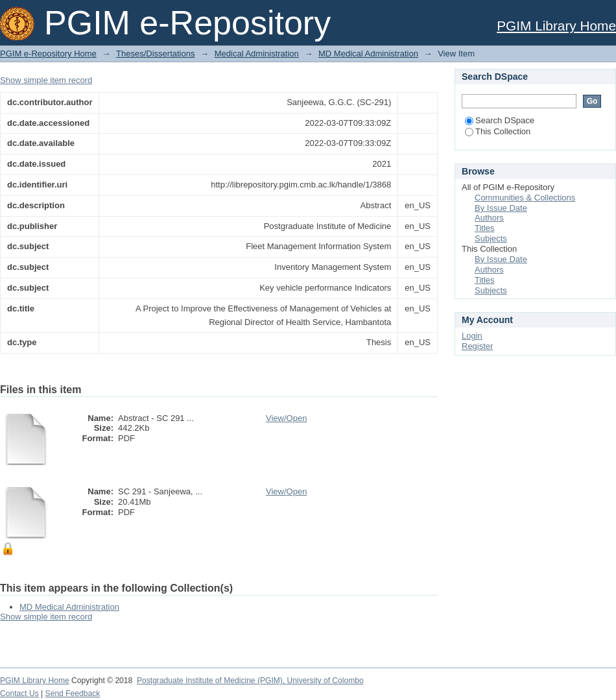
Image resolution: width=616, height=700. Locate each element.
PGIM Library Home (556, 26)
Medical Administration (257, 54)
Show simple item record (46, 80)
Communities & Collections (525, 198)
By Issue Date (501, 208)
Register (477, 346)
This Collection (498, 131)
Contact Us (19, 694)
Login (472, 336)
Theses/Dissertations (155, 54)
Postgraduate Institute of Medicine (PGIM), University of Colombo (250, 681)
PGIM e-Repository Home (48, 54)
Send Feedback (73, 694)
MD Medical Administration (368, 54)
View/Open (286, 418)
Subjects (491, 238)
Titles (485, 228)
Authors (489, 218)
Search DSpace (500, 120)
